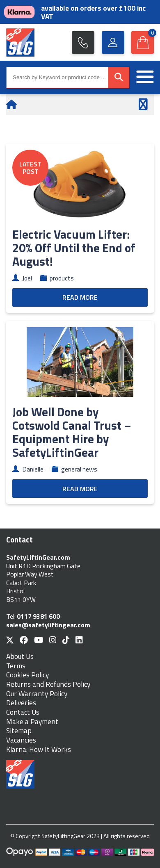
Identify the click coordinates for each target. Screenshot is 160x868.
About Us (20, 657)
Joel (27, 278)
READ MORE (80, 297)
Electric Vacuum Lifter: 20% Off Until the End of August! (74, 248)
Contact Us (23, 712)
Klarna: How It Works (39, 750)
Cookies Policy (27, 675)
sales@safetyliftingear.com (48, 625)
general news (79, 469)
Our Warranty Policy (37, 694)
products (62, 278)
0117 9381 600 (38, 616)
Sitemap (19, 731)
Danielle (33, 469)
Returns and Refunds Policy (48, 685)
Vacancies (21, 740)
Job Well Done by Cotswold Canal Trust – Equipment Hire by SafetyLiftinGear (72, 432)
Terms (16, 666)
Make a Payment (32, 722)
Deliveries (21, 703)
